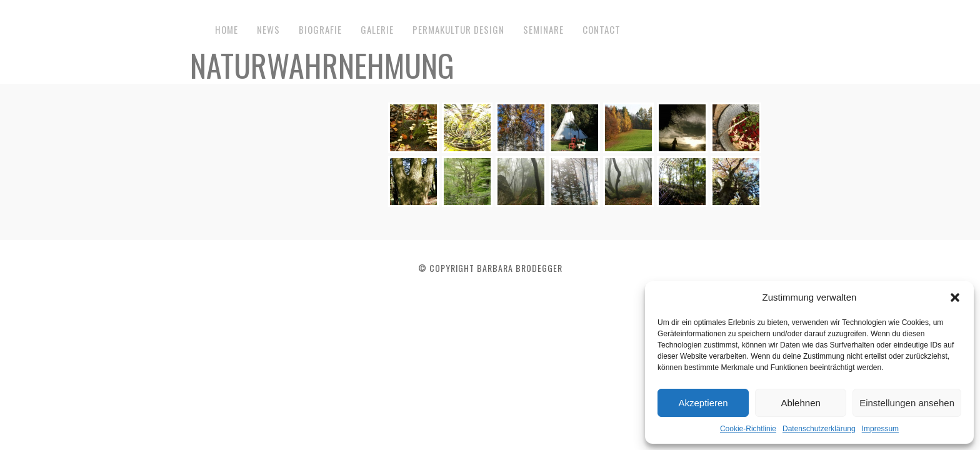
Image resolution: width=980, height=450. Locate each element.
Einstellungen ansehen (907, 403)
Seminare (543, 29)
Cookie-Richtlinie (748, 429)
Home (227, 29)
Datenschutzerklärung (819, 429)
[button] (955, 297)
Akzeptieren (703, 403)
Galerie (377, 29)
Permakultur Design (458, 29)
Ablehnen (800, 403)
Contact (602, 29)
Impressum (880, 429)
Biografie (320, 29)
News (268, 29)
